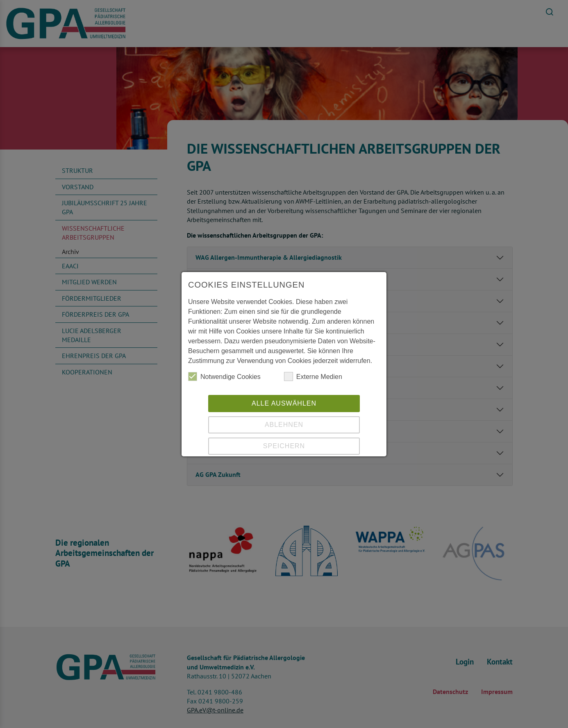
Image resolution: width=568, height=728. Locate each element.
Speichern (284, 446)
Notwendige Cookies (224, 376)
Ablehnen (284, 425)
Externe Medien (313, 376)
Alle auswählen (284, 403)
